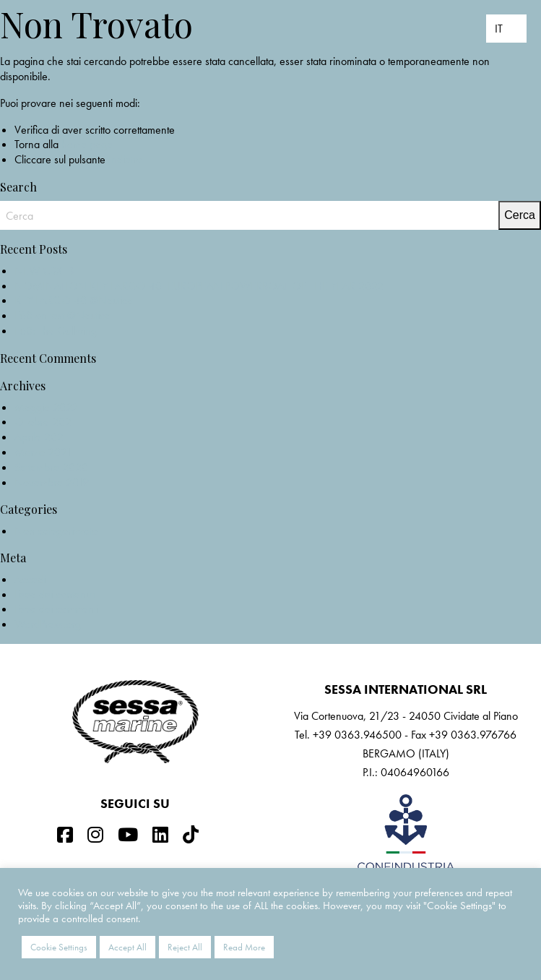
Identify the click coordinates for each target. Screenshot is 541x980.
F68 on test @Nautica (62, 315)
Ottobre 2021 (46, 422)
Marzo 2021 (43, 452)
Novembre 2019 (52, 482)
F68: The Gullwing (56, 331)
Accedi (30, 579)
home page (87, 144)
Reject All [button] (185, 947)
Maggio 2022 (46, 407)
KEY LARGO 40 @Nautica (74, 300)
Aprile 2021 (42, 437)
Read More (244, 947)
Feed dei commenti (56, 609)
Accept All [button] (127, 947)
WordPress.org (48, 624)
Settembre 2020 (51, 467)
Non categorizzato (56, 531)
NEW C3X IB (44, 271)
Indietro (125, 159)
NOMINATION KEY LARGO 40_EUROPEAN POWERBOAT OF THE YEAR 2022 (199, 286)
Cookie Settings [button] (59, 947)
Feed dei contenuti (55, 594)
